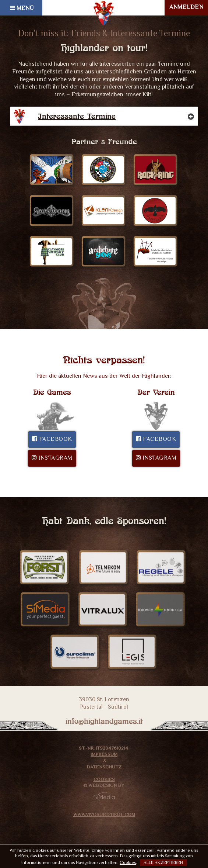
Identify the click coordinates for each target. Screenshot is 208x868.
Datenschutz (104, 767)
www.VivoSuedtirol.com (104, 815)
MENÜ (22, 9)
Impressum (104, 755)
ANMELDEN (186, 8)
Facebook (52, 440)
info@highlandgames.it (104, 721)
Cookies (104, 780)
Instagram (52, 458)
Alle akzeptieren (163, 863)
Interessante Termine (109, 116)
